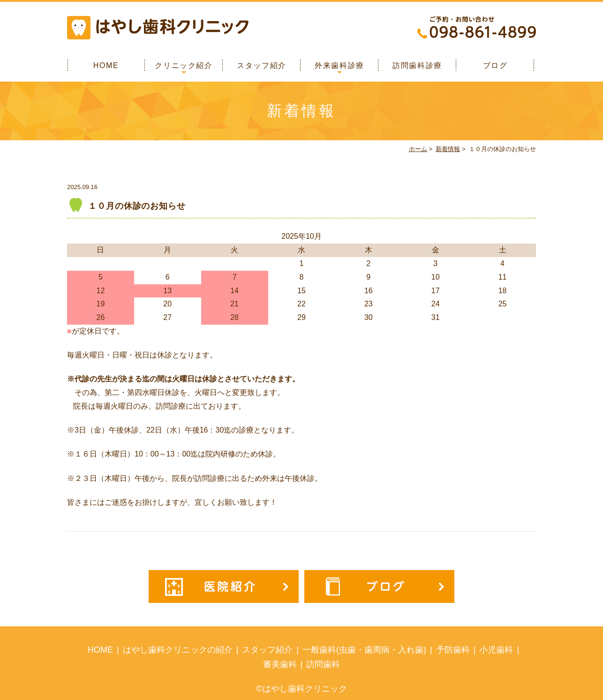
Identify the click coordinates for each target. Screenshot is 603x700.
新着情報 (448, 149)
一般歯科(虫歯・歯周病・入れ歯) (364, 650)
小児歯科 (496, 650)
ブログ (495, 65)
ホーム (418, 149)
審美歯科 (280, 664)
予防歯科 (453, 650)
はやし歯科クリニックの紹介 (178, 650)
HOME (106, 65)
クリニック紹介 (184, 65)
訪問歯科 (323, 664)
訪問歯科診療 (417, 65)
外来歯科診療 (339, 65)
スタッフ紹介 (262, 65)
